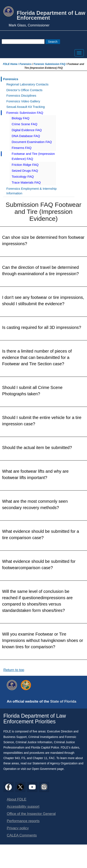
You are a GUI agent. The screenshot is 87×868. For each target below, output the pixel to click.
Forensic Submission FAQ (50, 64)
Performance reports (23, 821)
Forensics (26, 64)
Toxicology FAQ (23, 176)
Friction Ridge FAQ (25, 165)
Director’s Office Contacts (24, 90)
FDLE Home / (11, 64)
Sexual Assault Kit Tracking (26, 107)
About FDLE (17, 799)
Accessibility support (23, 807)
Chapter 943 (12, 758)
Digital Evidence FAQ (27, 130)
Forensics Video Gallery (23, 101)
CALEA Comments (22, 835)
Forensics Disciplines (21, 95)
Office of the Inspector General (31, 814)
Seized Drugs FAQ (25, 171)
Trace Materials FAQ (26, 182)
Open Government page (48, 769)
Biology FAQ (20, 118)
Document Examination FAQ (32, 142)
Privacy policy (18, 828)
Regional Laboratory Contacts (27, 84)
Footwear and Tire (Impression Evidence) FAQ (33, 156)
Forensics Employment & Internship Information (32, 191)
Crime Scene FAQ (25, 124)
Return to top (14, 670)
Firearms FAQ (22, 148)
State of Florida (63, 701)
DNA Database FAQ (26, 136)
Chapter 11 (40, 758)
